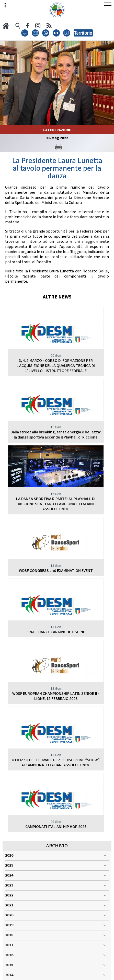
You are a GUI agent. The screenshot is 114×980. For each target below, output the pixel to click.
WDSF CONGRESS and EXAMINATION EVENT (56, 571)
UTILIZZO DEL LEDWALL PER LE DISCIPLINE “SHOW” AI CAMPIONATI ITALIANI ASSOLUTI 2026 (56, 763)
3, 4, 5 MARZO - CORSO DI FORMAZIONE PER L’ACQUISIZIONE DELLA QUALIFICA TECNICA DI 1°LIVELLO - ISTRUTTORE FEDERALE (56, 366)
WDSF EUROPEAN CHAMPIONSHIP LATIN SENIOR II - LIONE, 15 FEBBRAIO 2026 (56, 696)
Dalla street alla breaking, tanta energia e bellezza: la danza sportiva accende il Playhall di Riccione (56, 435)
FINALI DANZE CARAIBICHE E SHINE (56, 632)
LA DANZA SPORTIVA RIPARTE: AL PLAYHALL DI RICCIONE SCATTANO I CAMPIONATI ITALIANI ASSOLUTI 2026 (56, 504)
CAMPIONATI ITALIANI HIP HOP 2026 (56, 827)
